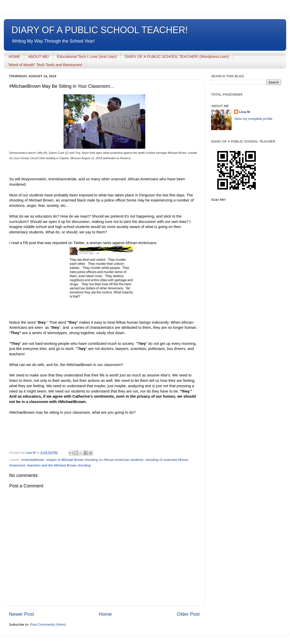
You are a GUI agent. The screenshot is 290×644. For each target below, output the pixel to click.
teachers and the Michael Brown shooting (59, 465)
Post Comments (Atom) (48, 624)
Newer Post (21, 614)
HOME (14, 56)
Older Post (188, 614)
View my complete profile (253, 119)
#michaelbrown (33, 460)
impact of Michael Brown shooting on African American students (95, 460)
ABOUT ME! (39, 56)
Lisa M (245, 112)
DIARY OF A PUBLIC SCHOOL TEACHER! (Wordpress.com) (177, 56)
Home (105, 614)
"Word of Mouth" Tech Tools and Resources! (45, 65)
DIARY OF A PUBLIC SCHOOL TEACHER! (100, 30)
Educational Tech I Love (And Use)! (87, 56)
